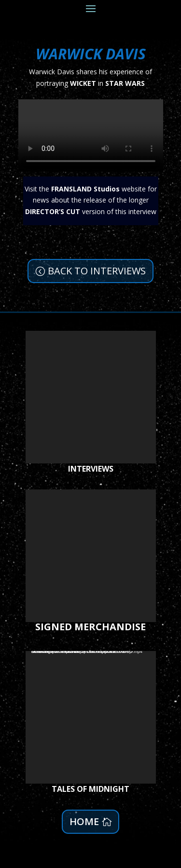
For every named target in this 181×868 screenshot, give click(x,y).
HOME (84, 821)
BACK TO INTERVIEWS (97, 271)
